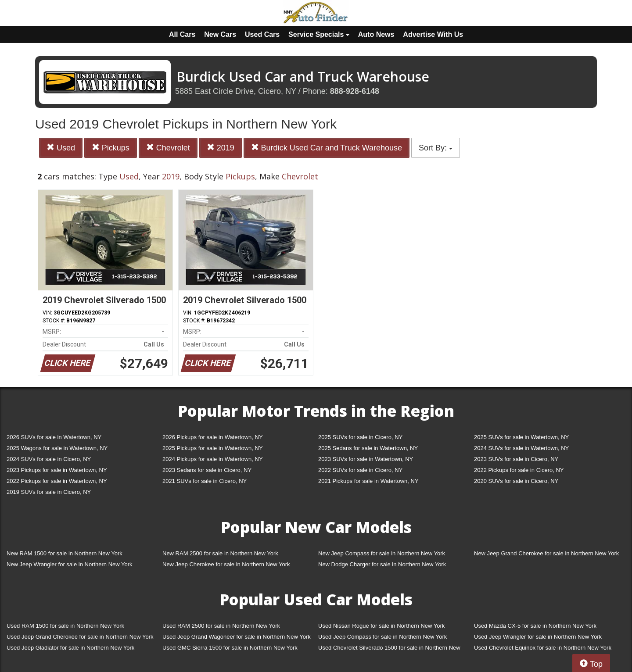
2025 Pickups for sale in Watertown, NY (213, 448)
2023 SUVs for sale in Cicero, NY (516, 459)
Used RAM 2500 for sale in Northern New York (221, 626)
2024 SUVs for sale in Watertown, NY (521, 448)
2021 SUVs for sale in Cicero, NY (205, 481)
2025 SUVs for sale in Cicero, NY (360, 437)
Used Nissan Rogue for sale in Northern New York (381, 626)
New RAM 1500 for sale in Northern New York (65, 553)
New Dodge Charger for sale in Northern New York (382, 564)
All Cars (182, 34)
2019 (221, 148)
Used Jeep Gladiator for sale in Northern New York (70, 648)
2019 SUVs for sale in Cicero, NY (49, 492)
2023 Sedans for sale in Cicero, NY (207, 470)
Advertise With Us (433, 34)
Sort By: (436, 148)
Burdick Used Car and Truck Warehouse (327, 148)
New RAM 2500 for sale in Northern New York (220, 553)
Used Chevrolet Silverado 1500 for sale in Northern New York (389, 649)
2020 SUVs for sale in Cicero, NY (516, 481)
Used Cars (262, 34)
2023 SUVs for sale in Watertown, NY (366, 459)
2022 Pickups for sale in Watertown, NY (57, 481)
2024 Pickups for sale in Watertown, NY (213, 459)
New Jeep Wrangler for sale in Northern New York (70, 564)
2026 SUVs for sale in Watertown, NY (54, 437)
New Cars (220, 34)
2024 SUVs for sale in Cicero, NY (49, 459)
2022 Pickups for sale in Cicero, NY (519, 470)
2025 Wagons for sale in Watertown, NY (57, 448)
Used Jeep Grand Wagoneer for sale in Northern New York (237, 637)
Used (61, 148)
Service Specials (319, 34)
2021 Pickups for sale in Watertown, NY (368, 481)
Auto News (376, 34)
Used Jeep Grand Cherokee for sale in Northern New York (80, 637)
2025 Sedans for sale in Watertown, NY (368, 448)
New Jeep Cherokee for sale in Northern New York (226, 564)
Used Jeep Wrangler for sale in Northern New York (538, 637)
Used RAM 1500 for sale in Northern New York (65, 626)
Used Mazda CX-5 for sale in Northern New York (535, 626)
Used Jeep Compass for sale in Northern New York (382, 637)
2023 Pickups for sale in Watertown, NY (57, 470)
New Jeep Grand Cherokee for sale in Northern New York (546, 553)
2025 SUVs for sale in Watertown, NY (521, 437)
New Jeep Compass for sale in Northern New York (382, 553)
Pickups (111, 148)
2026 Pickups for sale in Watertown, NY (213, 437)
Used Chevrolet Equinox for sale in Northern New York (543, 648)
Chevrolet (168, 148)
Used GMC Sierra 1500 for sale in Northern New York (230, 648)
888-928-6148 (355, 91)
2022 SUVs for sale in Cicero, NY (360, 470)
